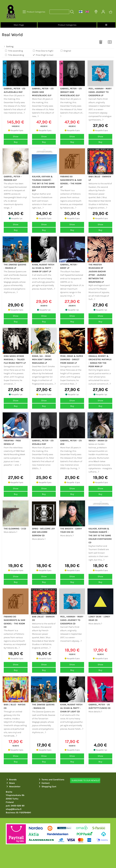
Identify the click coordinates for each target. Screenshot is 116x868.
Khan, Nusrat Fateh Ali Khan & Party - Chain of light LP (43, 268)
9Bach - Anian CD (98, 441)
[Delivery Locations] (96, 12)
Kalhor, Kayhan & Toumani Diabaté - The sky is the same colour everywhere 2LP (44, 183)
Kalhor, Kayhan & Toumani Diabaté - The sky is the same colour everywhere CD (100, 536)
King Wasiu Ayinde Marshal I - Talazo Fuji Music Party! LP (15, 360)
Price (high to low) (43, 55)
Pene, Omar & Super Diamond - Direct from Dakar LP (72, 360)
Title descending (14, 55)
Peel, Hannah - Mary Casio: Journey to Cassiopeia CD (72, 620)
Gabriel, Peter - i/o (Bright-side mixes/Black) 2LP (71, 92)
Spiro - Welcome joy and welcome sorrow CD (43, 532)
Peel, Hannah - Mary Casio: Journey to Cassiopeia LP (100, 92)
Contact (44, 783)
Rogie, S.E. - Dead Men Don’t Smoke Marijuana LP (42, 360)
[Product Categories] (34, 12)
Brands (11, 780)
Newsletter (13, 787)
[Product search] (59, 12)
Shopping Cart (47, 787)
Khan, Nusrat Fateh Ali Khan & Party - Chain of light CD (71, 708)
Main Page (19, 25)
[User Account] (103, 12)
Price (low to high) (43, 51)
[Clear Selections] (101, 43)
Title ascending (14, 51)
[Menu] (106, 25)
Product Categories (67, 25)
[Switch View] (110, 43)
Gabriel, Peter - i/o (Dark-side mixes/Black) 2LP (43, 92)
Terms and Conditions (51, 780)
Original (66, 51)
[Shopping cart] (111, 12)
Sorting (8, 46)
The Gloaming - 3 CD (15, 529)
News (10, 783)
